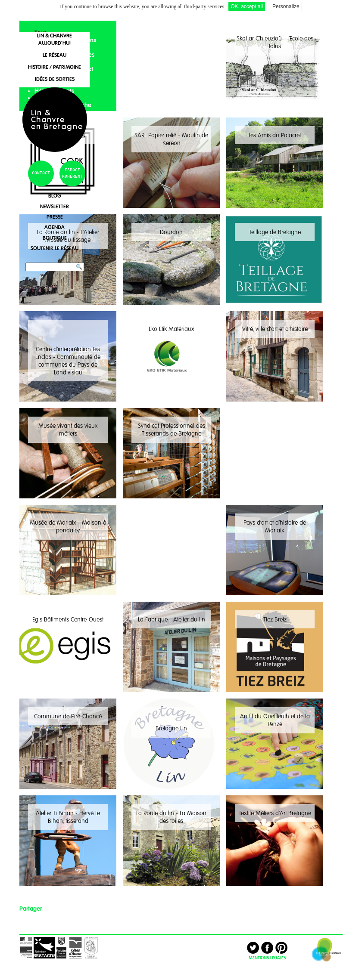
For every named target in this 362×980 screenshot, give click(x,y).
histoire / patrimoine (55, 67)
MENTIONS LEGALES (267, 958)
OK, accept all (247, 6)
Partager (31, 909)
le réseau (55, 55)
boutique (55, 238)
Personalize (286, 6)
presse (55, 217)
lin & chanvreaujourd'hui (55, 39)
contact (41, 173)
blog (55, 196)
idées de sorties (55, 79)
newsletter (55, 206)
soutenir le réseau (55, 248)
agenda (55, 227)
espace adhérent (72, 173)
